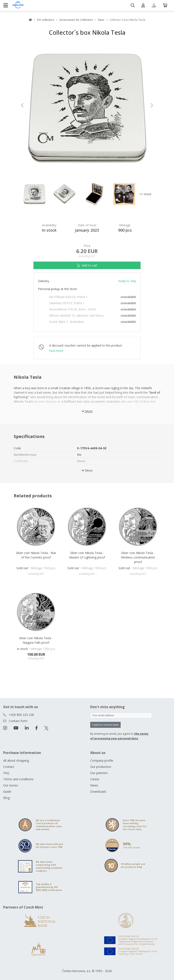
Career (95, 779)
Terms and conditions (18, 779)
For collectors (46, 20)
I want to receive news (105, 725)
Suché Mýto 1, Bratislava (66, 322)
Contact (9, 767)
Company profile (102, 760)
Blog (6, 798)
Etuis (101, 20)
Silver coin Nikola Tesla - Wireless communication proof (138, 557)
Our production (101, 767)
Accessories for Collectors (76, 20)
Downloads (98, 792)
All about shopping (16, 760)
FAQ (6, 773)
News (94, 785)
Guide (7, 792)
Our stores (11, 785)
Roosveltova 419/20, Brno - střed (72, 309)
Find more (56, 351)
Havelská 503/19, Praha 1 (67, 303)
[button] (31, 105)
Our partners (99, 773)
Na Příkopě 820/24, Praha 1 (68, 297)
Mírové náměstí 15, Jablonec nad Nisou (76, 315)
